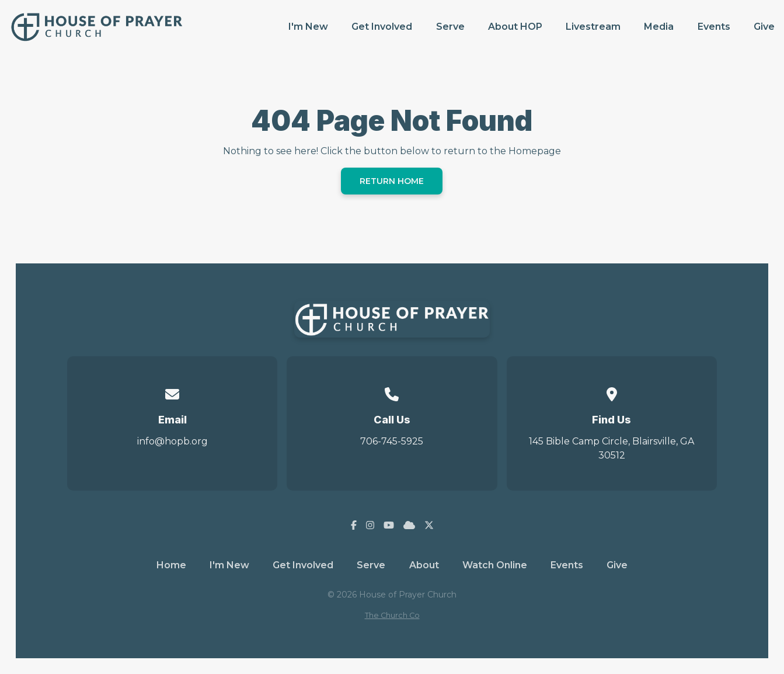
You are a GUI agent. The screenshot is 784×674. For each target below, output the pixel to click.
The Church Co (392, 615)
